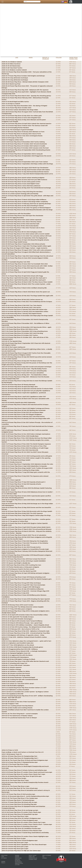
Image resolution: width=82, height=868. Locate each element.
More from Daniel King (73, 58)
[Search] (32, 2)
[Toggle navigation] (2, 2)
